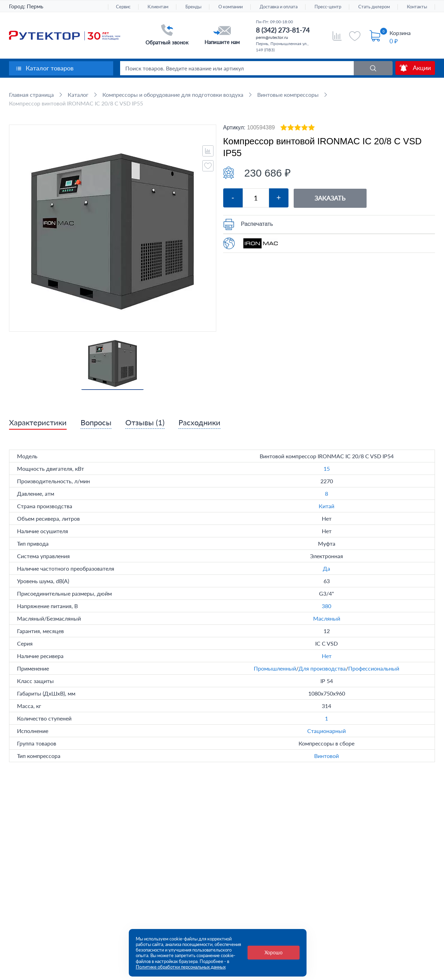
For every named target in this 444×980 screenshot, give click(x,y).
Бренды (193, 7)
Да (326, 568)
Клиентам (158, 7)
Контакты (417, 7)
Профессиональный (374, 668)
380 (326, 606)
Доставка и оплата (279, 7)
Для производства (322, 668)
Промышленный (275, 668)
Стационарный (326, 731)
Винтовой (326, 756)
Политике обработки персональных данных (181, 967)
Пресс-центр (328, 7)
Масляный (327, 618)
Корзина (400, 33)
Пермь (35, 6)
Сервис (123, 7)
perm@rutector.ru (272, 37)
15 (327, 468)
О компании (231, 7)
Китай (326, 506)
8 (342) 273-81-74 (283, 30)
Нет (327, 656)
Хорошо (274, 952)
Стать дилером (374, 7)
